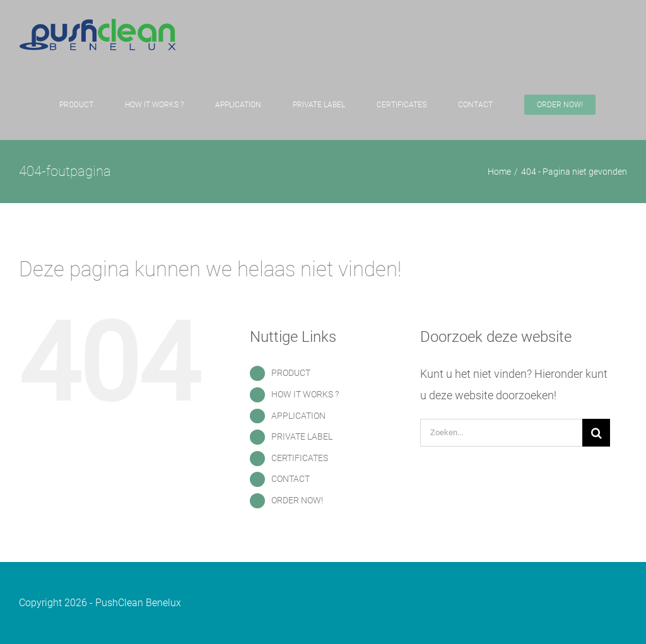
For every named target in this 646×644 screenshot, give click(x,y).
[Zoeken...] (501, 433)
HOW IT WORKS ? (305, 394)
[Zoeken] (596, 433)
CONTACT (291, 479)
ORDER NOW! (297, 500)
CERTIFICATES (300, 458)
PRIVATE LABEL (302, 436)
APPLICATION (298, 416)
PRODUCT (291, 373)
